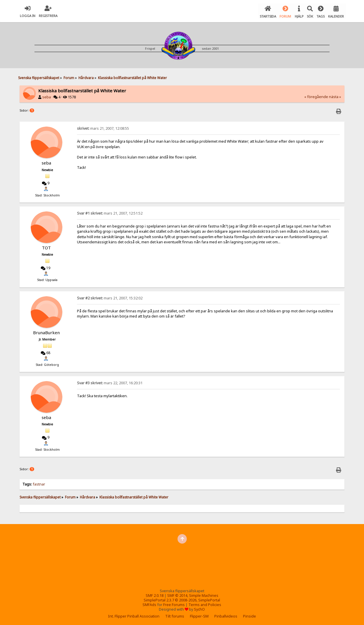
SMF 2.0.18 (155, 595)
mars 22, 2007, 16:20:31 (110, 382)
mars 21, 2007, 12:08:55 (103, 128)
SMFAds (149, 604)
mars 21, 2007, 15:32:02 (110, 297)
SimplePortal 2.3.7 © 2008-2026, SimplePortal (182, 599)
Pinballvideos (226, 615)
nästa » (335, 96)
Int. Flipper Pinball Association (134, 615)
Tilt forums (175, 615)
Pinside (250, 615)
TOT (46, 247)
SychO (199, 608)
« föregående (316, 96)
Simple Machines (204, 595)
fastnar (39, 483)
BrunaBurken (46, 332)
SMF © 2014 (177, 595)
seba (47, 96)
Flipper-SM (199, 615)
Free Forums (174, 604)
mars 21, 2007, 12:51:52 (110, 212)
